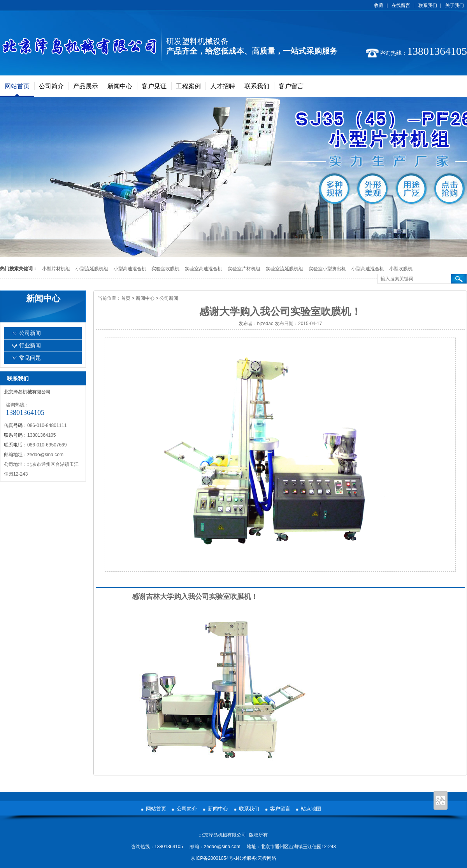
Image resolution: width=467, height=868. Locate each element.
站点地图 (311, 809)
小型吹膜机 (401, 269)
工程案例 (188, 86)
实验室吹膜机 (165, 269)
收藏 (379, 5)
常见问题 (30, 358)
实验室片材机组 (244, 269)
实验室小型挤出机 (327, 269)
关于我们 (455, 5)
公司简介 (51, 86)
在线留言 (401, 5)
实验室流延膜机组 (284, 269)
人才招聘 (223, 86)
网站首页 (17, 86)
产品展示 (86, 86)
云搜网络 (267, 858)
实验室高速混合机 (204, 269)
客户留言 (291, 86)
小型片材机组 (56, 269)
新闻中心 (120, 86)
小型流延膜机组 (92, 269)
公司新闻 (169, 298)
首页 (126, 298)
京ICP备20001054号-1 (214, 858)
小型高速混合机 (130, 269)
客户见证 (154, 86)
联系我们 (428, 5)
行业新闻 (30, 346)
